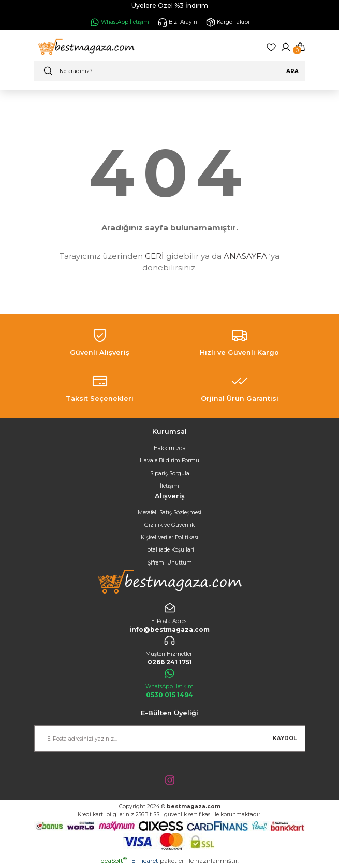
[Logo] (85, 47)
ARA (292, 71)
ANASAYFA (245, 256)
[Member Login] (286, 47)
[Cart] (300, 47)
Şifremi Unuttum (170, 563)
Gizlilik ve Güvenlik (169, 525)
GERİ (154, 256)
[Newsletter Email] (170, 739)
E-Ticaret (145, 860)
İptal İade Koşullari (170, 550)
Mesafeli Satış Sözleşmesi (169, 512)
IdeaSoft (113, 860)
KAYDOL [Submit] (285, 738)
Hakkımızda (170, 448)
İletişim (169, 486)
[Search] (170, 71)
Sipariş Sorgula (170, 474)
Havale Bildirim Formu (169, 461)
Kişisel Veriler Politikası (169, 537)
